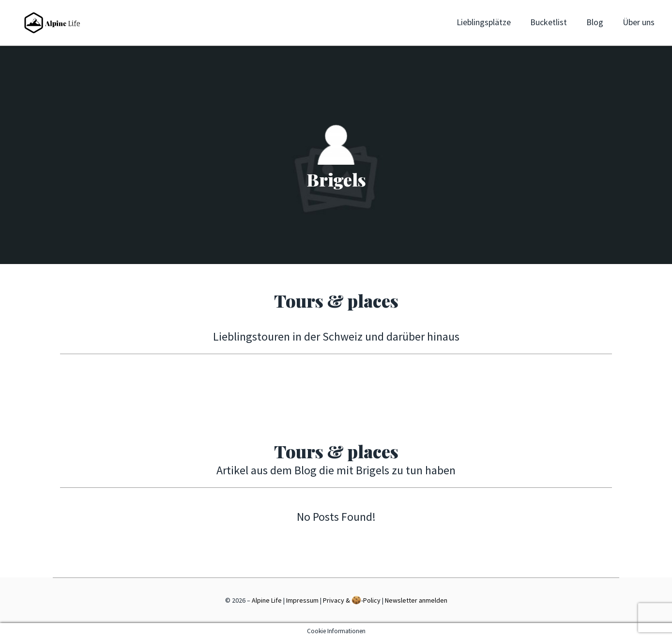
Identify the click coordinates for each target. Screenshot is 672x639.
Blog (595, 22)
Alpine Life (267, 600)
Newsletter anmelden (416, 600)
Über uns (639, 22)
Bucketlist (549, 22)
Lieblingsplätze (484, 22)
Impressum (302, 600)
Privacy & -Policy (352, 600)
